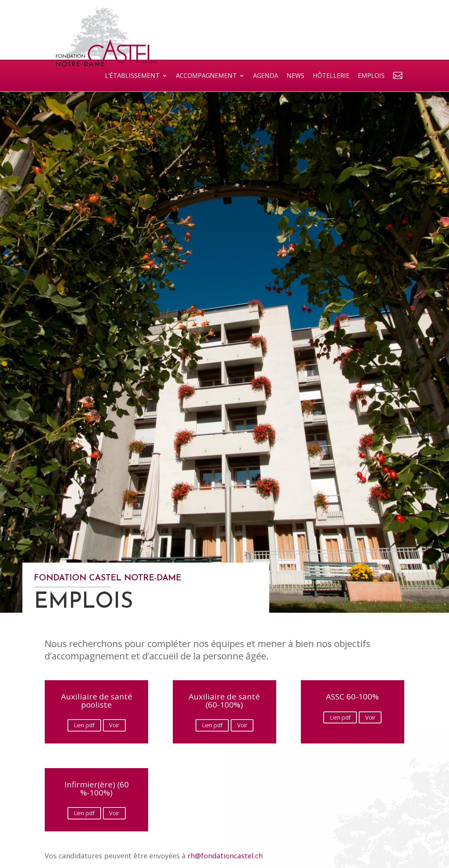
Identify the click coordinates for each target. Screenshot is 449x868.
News (295, 76)
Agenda (266, 76)
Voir (114, 726)
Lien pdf (84, 726)
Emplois (371, 76)
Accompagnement (206, 76)
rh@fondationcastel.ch (225, 856)
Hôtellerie (331, 76)
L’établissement (132, 76)
